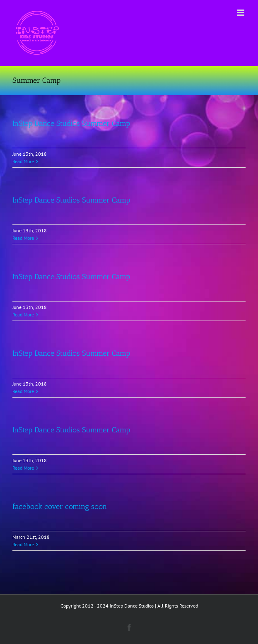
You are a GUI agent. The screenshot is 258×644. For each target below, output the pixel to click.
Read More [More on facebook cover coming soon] (23, 544)
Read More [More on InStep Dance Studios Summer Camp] (23, 161)
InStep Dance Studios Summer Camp (71, 123)
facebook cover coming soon (60, 507)
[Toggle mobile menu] (241, 13)
